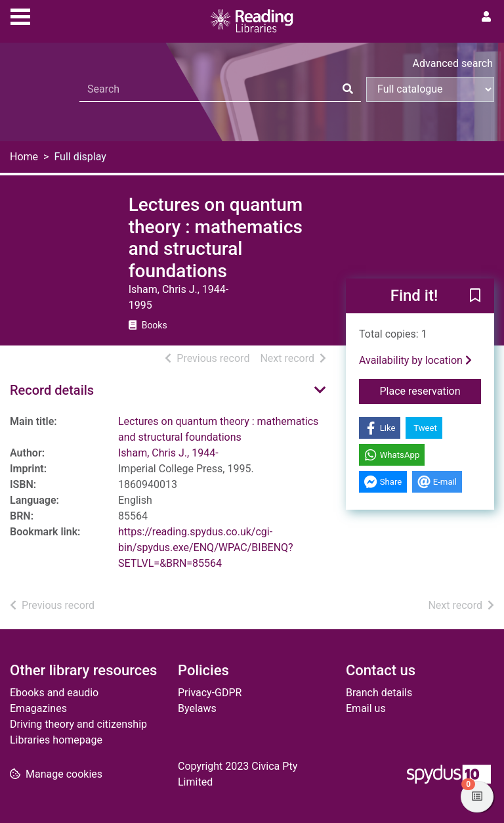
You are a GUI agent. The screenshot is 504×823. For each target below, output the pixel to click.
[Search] (348, 89)
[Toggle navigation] (20, 15)
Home (24, 157)
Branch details (379, 693)
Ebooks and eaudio (54, 693)
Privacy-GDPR (210, 693)
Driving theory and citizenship (78, 724)
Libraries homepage (56, 740)
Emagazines (38, 708)
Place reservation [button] (431, 390)
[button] (475, 297)
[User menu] (486, 17)
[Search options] (430, 89)
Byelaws (197, 708)
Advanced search (453, 63)
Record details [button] (52, 390)
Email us (366, 708)
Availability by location (415, 360)
